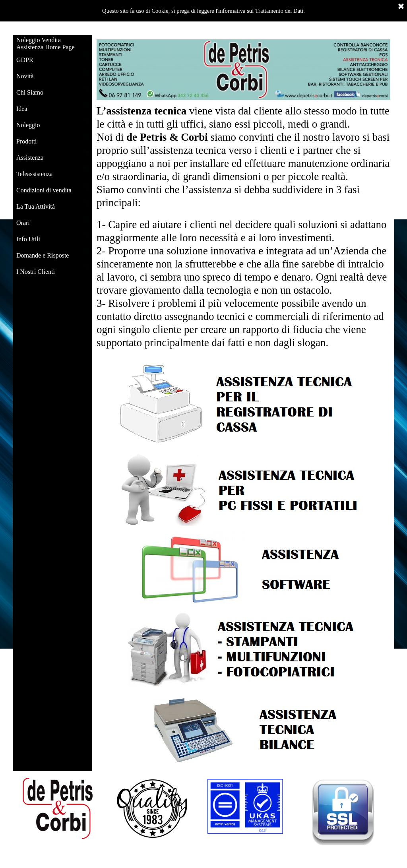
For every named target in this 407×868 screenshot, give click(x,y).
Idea (22, 109)
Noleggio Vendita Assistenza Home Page (46, 44)
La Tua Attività (36, 206)
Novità (25, 76)
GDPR (25, 60)
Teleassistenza (34, 174)
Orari (23, 223)
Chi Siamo (30, 92)
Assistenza (30, 158)
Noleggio (28, 125)
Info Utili (28, 239)
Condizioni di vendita (44, 190)
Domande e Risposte (43, 255)
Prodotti (27, 141)
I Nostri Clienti (36, 272)
